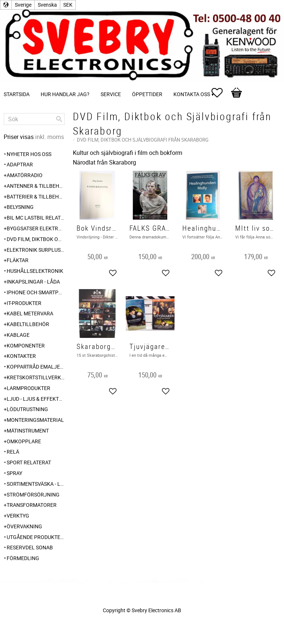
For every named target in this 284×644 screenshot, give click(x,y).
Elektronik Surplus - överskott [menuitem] (36, 250)
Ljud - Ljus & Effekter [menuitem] (36, 399)
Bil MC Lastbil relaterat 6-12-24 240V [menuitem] (36, 218)
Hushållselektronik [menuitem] (35, 271)
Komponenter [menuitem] (26, 345)
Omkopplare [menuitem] (24, 441)
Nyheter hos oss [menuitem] (29, 154)
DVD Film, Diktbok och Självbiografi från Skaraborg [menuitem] (36, 239)
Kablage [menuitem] (18, 335)
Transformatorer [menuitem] (32, 505)
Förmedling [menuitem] (23, 558)
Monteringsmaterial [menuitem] (35, 420)
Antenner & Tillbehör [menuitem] (36, 186)
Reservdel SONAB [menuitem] (30, 547)
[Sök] (59, 119)
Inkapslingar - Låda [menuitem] (33, 282)
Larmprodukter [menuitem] (28, 388)
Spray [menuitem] (14, 473)
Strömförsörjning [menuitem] (33, 494)
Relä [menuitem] (13, 452)
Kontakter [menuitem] (21, 356)
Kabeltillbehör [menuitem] (28, 324)
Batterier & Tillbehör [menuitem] (36, 196)
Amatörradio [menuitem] (25, 175)
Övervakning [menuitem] (24, 526)
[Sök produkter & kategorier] (34, 119)
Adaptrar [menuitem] (20, 164)
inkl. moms (50, 137)
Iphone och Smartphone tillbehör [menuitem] (36, 292)
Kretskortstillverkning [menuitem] (36, 377)
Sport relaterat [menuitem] (29, 462)
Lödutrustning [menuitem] (27, 409)
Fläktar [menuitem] (18, 260)
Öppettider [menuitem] (147, 94)
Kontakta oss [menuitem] (192, 94)
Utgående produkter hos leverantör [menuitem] (36, 537)
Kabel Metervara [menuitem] (30, 313)
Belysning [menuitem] (20, 207)
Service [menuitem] (111, 94)
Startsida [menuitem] (17, 94)
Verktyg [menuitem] (18, 516)
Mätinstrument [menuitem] (28, 431)
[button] (221, 93)
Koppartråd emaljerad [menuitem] (36, 367)
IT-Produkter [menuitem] (24, 303)
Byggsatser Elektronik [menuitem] (36, 228)
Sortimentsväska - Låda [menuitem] (36, 484)
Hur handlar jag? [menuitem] (65, 94)
